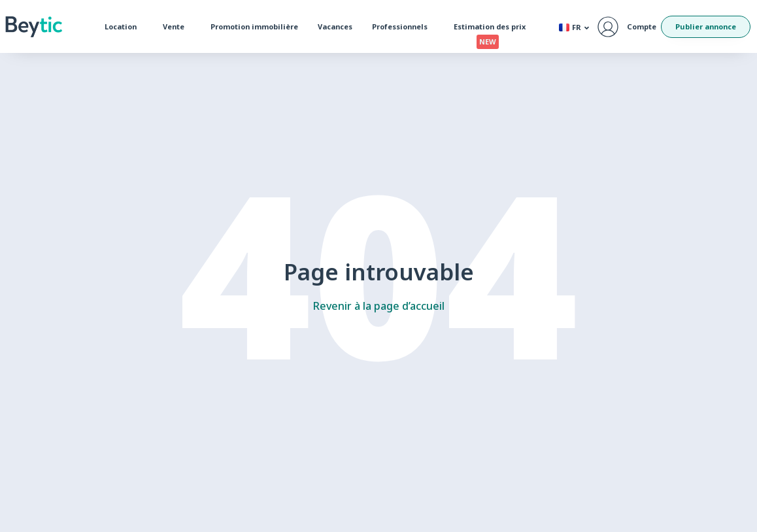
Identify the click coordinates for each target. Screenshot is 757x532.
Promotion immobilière (254, 26)
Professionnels (403, 27)
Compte (642, 26)
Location (124, 27)
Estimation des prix (493, 29)
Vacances (335, 26)
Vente (177, 27)
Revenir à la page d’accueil (379, 306)
